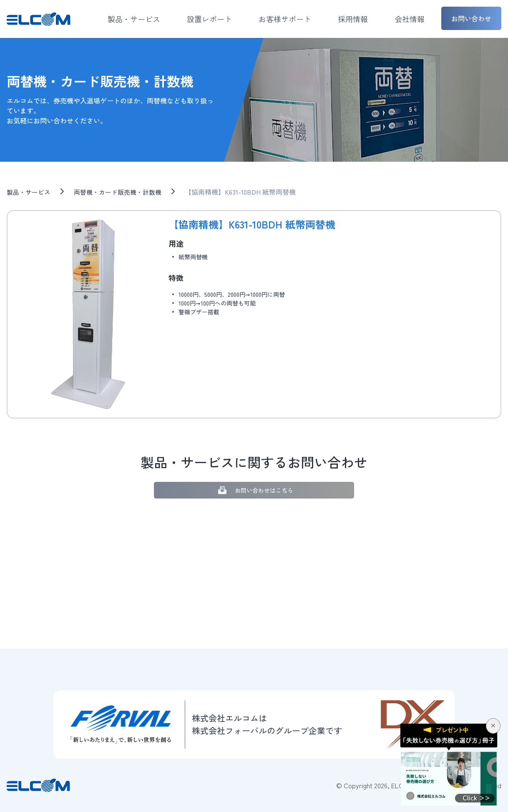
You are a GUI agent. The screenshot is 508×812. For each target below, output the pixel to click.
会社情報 (410, 19)
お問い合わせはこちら (254, 490)
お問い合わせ (471, 18)
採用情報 (353, 19)
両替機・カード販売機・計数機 (123, 192)
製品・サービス (134, 19)
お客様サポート (285, 19)
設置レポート (209, 19)
